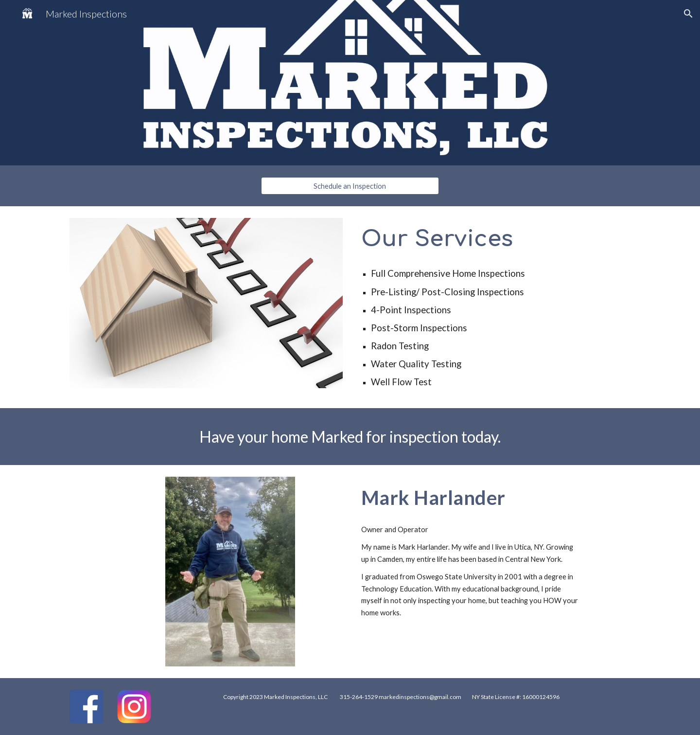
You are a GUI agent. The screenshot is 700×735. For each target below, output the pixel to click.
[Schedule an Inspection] (350, 186)
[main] (494, 239)
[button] (688, 14)
